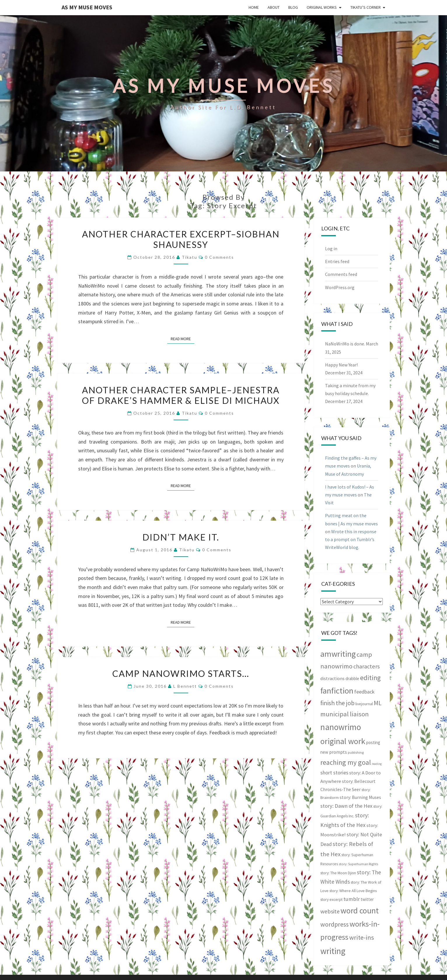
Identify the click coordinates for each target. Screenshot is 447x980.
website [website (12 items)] (330, 911)
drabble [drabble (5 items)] (352, 678)
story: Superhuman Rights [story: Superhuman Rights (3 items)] (358, 864)
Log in (331, 249)
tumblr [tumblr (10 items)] (352, 899)
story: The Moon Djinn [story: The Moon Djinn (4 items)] (338, 873)
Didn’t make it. (181, 537)
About (274, 7)
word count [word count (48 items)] (360, 911)
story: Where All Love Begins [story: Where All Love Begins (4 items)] (353, 891)
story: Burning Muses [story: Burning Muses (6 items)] (360, 797)
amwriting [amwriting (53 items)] (338, 654)
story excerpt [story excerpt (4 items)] (331, 899)
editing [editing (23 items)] (370, 678)
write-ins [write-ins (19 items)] (362, 937)
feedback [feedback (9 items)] (364, 692)
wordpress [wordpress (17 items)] (335, 924)
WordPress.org (340, 287)
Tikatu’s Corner (366, 7)
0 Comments (219, 257)
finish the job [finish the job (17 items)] (337, 703)
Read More (183, 338)
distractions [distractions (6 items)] (332, 678)
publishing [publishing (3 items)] (356, 752)
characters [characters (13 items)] (366, 666)
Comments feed (341, 274)
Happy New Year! (341, 365)
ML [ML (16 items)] (378, 703)
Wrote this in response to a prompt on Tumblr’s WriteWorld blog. (351, 539)
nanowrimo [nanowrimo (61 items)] (341, 727)
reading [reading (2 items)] (377, 764)
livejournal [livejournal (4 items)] (364, 704)
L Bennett (185, 686)
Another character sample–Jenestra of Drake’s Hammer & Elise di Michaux (181, 395)
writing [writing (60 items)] (333, 951)
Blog (293, 7)
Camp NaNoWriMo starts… (181, 673)
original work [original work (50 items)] (343, 741)
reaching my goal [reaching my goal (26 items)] (346, 762)
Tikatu (190, 257)
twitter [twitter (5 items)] (367, 899)
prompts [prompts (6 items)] (338, 752)
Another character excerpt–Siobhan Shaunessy (181, 239)
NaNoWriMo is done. (345, 344)
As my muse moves (87, 7)
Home (254, 7)
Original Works (322, 7)
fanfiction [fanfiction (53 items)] (337, 691)
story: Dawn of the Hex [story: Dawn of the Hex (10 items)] (346, 806)
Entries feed (337, 261)
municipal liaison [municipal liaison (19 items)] (345, 714)
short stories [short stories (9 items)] (334, 773)
